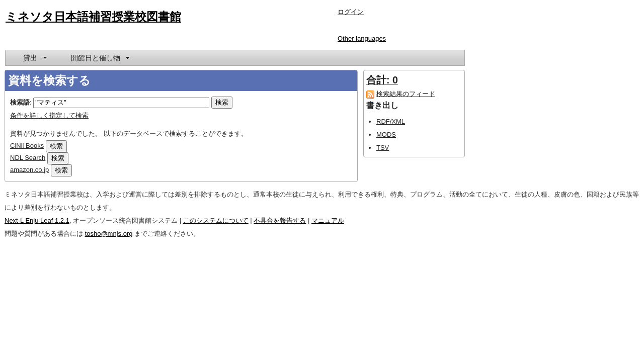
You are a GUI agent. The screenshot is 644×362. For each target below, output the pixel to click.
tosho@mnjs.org (109, 234)
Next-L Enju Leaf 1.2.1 (37, 220)
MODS (386, 134)
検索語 (20, 102)
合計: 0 (382, 80)
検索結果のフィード (406, 94)
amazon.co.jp (29, 170)
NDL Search (28, 158)
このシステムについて (216, 220)
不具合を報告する (280, 220)
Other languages (362, 38)
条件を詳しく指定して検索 (49, 115)
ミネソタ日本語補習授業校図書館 (93, 17)
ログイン (351, 12)
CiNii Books (27, 146)
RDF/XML (391, 121)
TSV (383, 148)
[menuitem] (34, 58)
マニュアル (328, 220)
